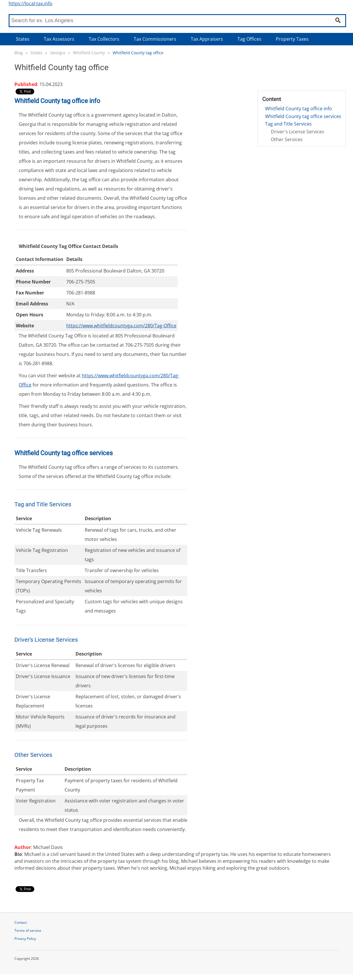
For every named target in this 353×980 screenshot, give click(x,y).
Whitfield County (89, 53)
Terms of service (28, 930)
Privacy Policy (25, 939)
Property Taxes (292, 39)
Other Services (287, 139)
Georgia (58, 53)
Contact (21, 922)
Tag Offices (249, 39)
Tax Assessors (59, 39)
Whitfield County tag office (138, 53)
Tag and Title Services (288, 124)
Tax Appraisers (207, 39)
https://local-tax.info (31, 3)
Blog (19, 53)
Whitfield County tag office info (299, 109)
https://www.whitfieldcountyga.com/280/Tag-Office (121, 326)
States (23, 39)
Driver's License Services (298, 132)
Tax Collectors (104, 39)
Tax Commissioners (155, 39)
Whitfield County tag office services (303, 116)
